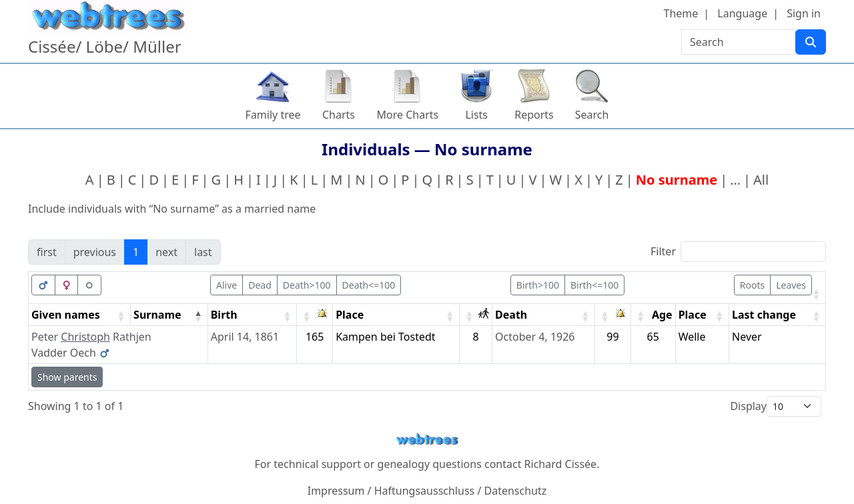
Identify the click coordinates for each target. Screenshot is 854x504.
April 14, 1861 (245, 337)
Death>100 (307, 285)
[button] (816, 294)
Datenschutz (516, 491)
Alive (227, 285)
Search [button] (592, 115)
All (761, 180)
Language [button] (742, 13)
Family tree (273, 115)
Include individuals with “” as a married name (172, 209)
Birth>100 (538, 285)
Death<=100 (369, 285)
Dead (260, 285)
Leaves (791, 285)
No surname (677, 180)
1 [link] (136, 252)
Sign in (804, 13)
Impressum (336, 491)
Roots (752, 285)
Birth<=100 (594, 285)
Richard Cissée (561, 464)
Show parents (67, 377)
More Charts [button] (408, 115)
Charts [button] (339, 115)
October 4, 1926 (535, 337)
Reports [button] (534, 115)
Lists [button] (476, 115)
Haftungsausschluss (425, 491)
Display (748, 406)
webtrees (427, 440)
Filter (663, 251)
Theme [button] (681, 13)
